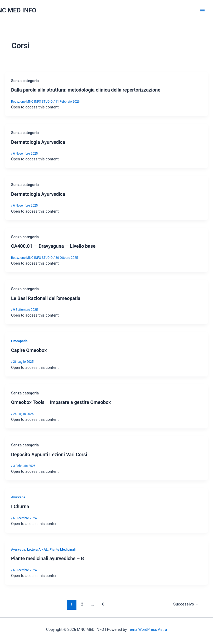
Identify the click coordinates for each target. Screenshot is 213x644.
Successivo (186, 604)
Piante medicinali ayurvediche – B (48, 558)
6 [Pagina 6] (103, 604)
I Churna (20, 506)
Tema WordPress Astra (147, 629)
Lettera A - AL (37, 549)
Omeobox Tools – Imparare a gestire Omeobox (61, 402)
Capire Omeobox (29, 350)
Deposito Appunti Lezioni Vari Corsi (49, 454)
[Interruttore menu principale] (202, 10)
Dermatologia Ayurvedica (38, 142)
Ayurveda (18, 497)
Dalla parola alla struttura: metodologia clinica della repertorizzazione (86, 90)
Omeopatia (19, 341)
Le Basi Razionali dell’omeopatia (46, 298)
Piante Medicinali (63, 549)
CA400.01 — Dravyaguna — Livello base (53, 246)
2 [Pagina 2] (82, 604)
